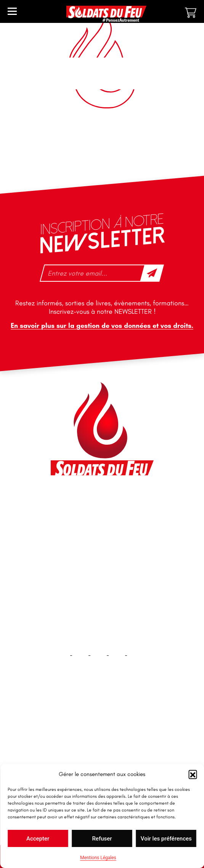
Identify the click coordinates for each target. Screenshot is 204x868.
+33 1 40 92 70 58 (83, 552)
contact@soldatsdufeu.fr (92, 520)
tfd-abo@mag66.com (87, 565)
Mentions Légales (98, 858)
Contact (102, 745)
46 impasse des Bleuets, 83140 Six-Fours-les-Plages (101, 503)
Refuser (102, 839)
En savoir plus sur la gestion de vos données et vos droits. (102, 326)
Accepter (38, 839)
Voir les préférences (166, 839)
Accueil (102, 721)
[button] (193, 774)
